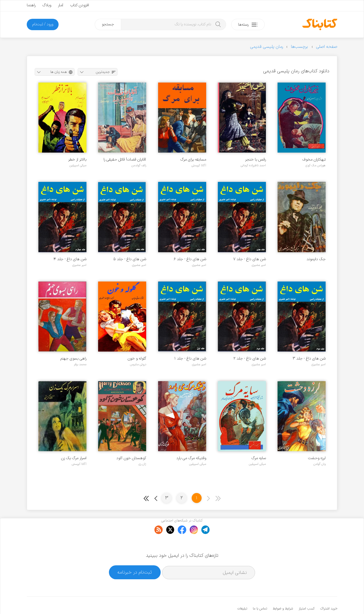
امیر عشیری (259, 265)
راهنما (31, 5)
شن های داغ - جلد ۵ (130, 259)
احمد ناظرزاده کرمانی (253, 165)
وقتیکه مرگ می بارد (191, 458)
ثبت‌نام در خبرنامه (135, 555)
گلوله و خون (137, 359)
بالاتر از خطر (77, 160)
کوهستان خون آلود (131, 458)
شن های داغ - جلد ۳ (309, 359)
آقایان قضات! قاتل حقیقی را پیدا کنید (125, 160)
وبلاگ (47, 5)
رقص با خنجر (256, 160)
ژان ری (142, 464)
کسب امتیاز (307, 591)
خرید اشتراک (329, 591)
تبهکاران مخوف (314, 160)
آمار (61, 5)
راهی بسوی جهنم (74, 359)
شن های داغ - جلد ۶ (190, 259)
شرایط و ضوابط (283, 591)
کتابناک (307, 600)
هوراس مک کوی (316, 165)
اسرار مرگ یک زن (74, 458)
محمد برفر (80, 364)
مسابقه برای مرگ (193, 160)
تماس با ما (260, 591)
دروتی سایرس (138, 364)
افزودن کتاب (80, 5)
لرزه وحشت (317, 458)
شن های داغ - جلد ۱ (190, 359)
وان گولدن (319, 464)
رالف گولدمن (139, 165)
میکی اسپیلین (78, 165)
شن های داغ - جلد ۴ (70, 259)
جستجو (108, 24)
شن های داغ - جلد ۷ (250, 259)
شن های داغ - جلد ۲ (250, 359)
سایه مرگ (259, 458)
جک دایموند (316, 259)
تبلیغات (242, 591)
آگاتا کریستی (199, 165)
